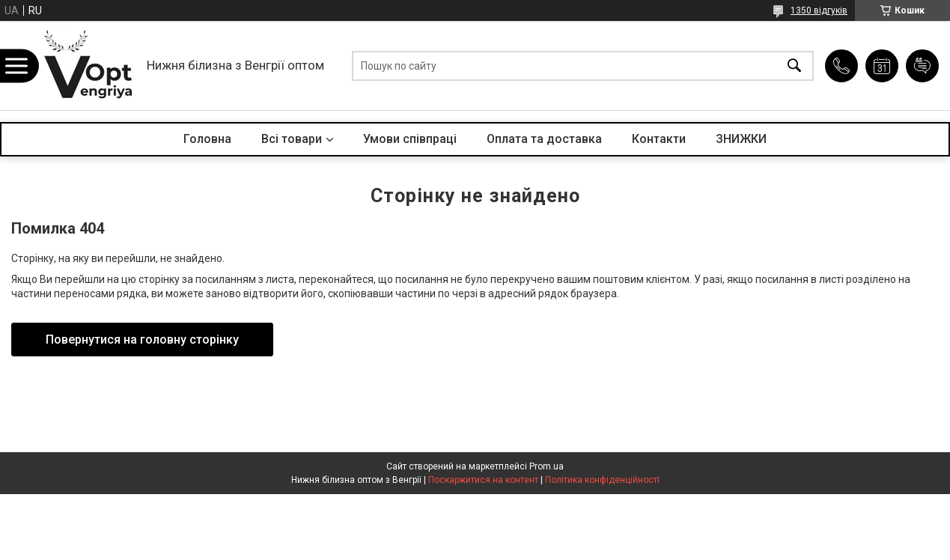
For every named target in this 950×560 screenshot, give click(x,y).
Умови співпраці (410, 139)
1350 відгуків (819, 10)
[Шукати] (794, 66)
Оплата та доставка (544, 139)
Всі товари (292, 139)
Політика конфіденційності (602, 480)
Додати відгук (922, 66)
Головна (207, 139)
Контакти (659, 139)
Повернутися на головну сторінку (142, 340)
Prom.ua (546, 466)
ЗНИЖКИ (741, 139)
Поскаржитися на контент (483, 480)
